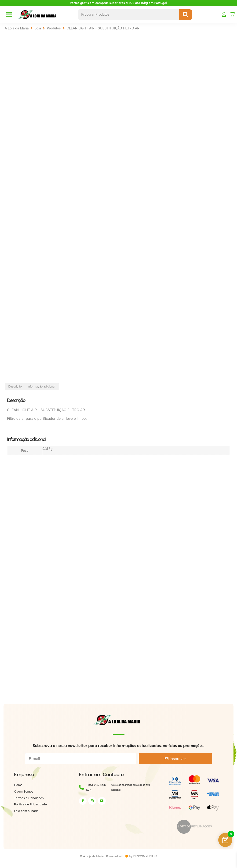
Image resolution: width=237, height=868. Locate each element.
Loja (38, 28)
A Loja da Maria (17, 28)
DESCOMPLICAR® (145, 857)
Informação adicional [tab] (42, 387)
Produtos (54, 28)
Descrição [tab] (15, 387)
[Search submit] (186, 15)
